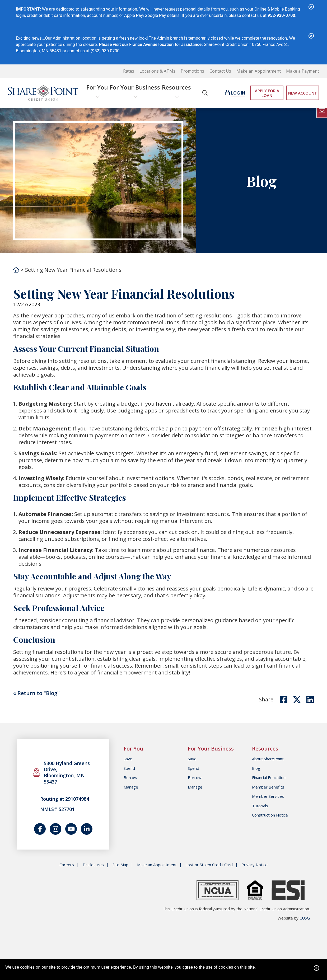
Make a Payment (303, 71)
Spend (129, 768)
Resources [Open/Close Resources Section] (176, 87)
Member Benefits (268, 787)
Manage (131, 787)
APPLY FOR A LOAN (267, 93)
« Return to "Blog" (36, 693)
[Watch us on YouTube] (71, 829)
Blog (256, 768)
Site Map (120, 865)
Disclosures (93, 865)
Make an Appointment (259, 71)
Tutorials (260, 806)
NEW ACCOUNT (303, 93)
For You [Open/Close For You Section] (97, 87)
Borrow (130, 777)
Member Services (268, 796)
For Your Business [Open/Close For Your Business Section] (135, 87)
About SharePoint (268, 759)
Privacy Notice (254, 865)
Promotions (192, 71)
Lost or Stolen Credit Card (209, 865)
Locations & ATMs (157, 71)
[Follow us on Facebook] (40, 829)
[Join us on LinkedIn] (87, 829)
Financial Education (269, 777)
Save (128, 759)
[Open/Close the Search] (205, 93)
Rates (129, 71)
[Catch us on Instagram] (55, 829)
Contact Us (220, 71)
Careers (67, 865)
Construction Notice (270, 815)
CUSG (305, 918)
